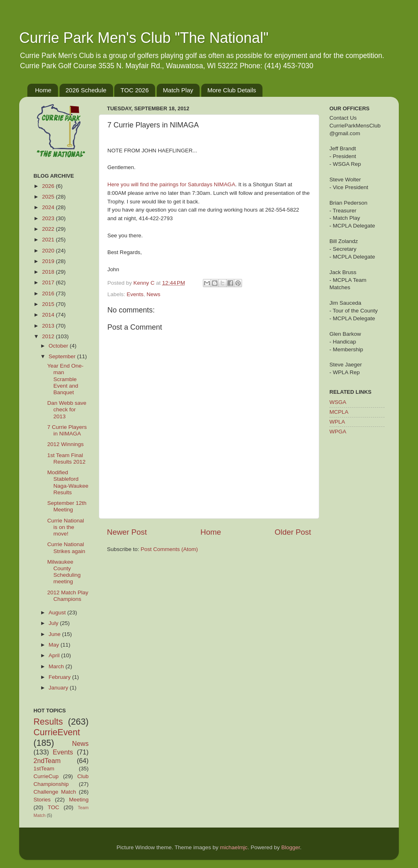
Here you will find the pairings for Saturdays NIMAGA (171, 184)
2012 (49, 336)
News (153, 294)
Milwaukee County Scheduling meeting (64, 572)
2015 (49, 304)
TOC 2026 (135, 90)
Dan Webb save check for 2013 (67, 409)
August (58, 613)
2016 (49, 293)
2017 (49, 282)
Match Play (178, 90)
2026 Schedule (86, 90)
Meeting (79, 800)
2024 (49, 207)
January (59, 688)
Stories (42, 800)
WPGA (338, 432)
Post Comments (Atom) (169, 549)
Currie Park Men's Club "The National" (144, 38)
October (59, 346)
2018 (49, 272)
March (57, 666)
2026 (49, 186)
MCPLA (339, 412)
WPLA (337, 422)
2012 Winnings (66, 444)
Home (43, 90)
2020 (49, 251)
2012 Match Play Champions (68, 596)
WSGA (338, 402)
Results (48, 722)
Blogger (291, 847)
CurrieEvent (57, 732)
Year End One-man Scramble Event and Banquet (66, 379)
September (63, 356)
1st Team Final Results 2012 (67, 459)
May (54, 645)
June (55, 634)
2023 (49, 218)
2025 (49, 197)
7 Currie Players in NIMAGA (67, 430)
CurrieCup (46, 776)
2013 (49, 326)
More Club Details (232, 90)
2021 (49, 240)
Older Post (293, 532)
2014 (49, 315)
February (60, 677)
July (54, 623)
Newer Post (127, 532)
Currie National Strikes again (66, 548)
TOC (53, 807)
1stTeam (44, 769)
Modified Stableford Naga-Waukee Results (68, 482)
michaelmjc (234, 847)
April (55, 655)
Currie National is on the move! (66, 527)
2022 (49, 229)
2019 (49, 261)
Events (135, 294)
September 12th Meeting (67, 506)
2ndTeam (47, 761)
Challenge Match (55, 792)
